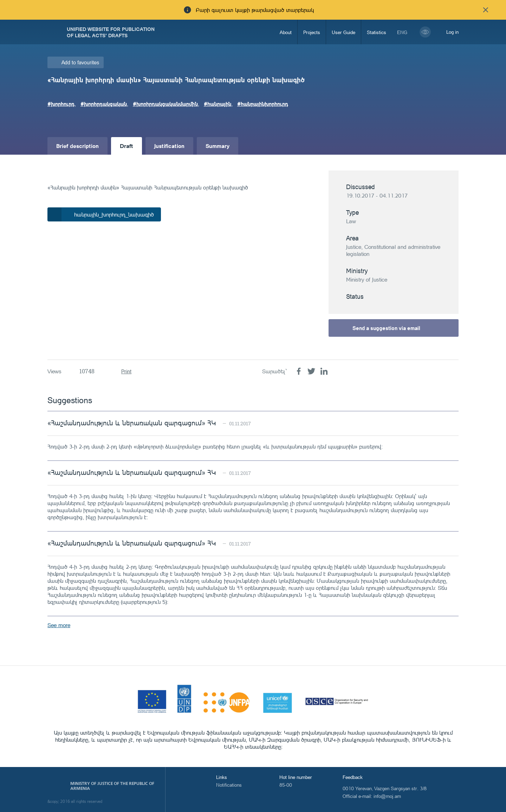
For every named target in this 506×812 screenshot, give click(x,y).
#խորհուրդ (61, 104)
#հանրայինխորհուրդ (263, 104)
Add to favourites (80, 62)
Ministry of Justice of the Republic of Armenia (112, 786)
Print (126, 371)
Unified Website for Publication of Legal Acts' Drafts (111, 32)
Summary (218, 146)
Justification (169, 146)
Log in (452, 32)
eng (402, 32)
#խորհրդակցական (104, 104)
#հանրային (218, 104)
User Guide (343, 32)
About (286, 32)
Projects (312, 32)
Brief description (77, 146)
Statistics (377, 32)
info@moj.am (387, 796)
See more (59, 625)
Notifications (229, 785)
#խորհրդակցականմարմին (165, 104)
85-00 (286, 785)
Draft (126, 146)
